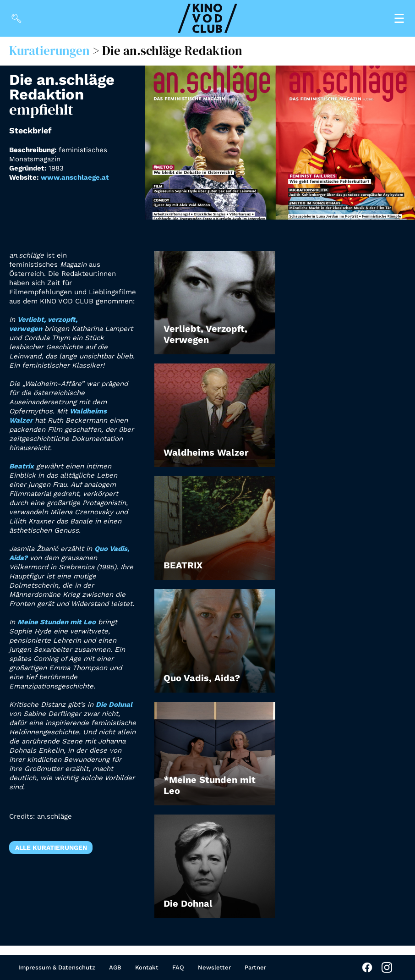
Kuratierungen (49, 51)
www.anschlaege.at (75, 177)
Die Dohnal (114, 705)
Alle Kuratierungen (51, 848)
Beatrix (22, 466)
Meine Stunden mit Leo (57, 622)
